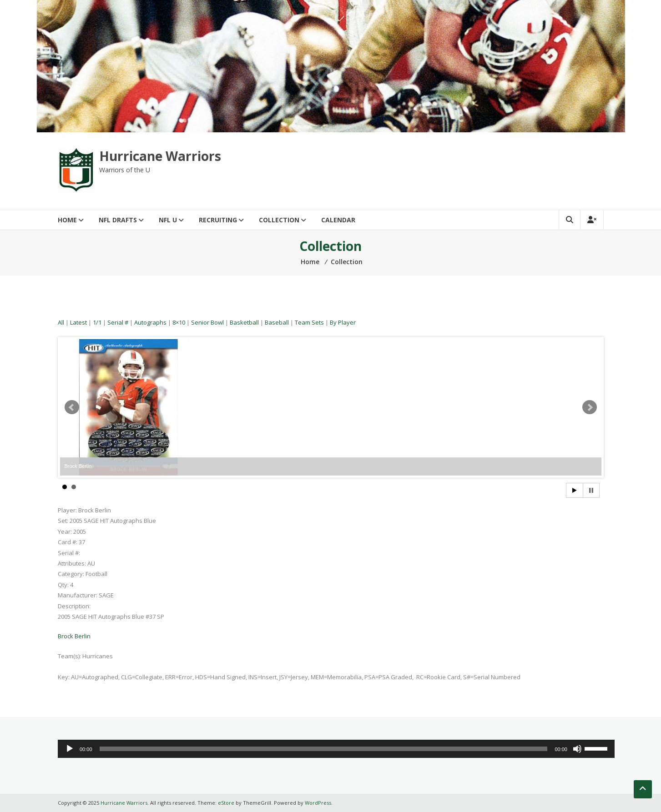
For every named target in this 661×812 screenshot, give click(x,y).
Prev (72, 407)
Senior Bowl (207, 322)
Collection (279, 220)
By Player (343, 322)
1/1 (97, 322)
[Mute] (577, 749)
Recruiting (218, 220)
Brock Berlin (74, 636)
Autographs (150, 322)
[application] (336, 749)
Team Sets (309, 322)
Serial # (118, 322)
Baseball (277, 322)
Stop (591, 490)
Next (590, 407)
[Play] (70, 749)
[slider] (324, 749)
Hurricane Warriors (160, 156)
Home (67, 220)
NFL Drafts (118, 220)
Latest (78, 322)
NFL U (168, 220)
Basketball (244, 322)
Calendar (338, 220)
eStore (226, 803)
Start (575, 490)
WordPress (318, 803)
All (61, 322)
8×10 (179, 322)
